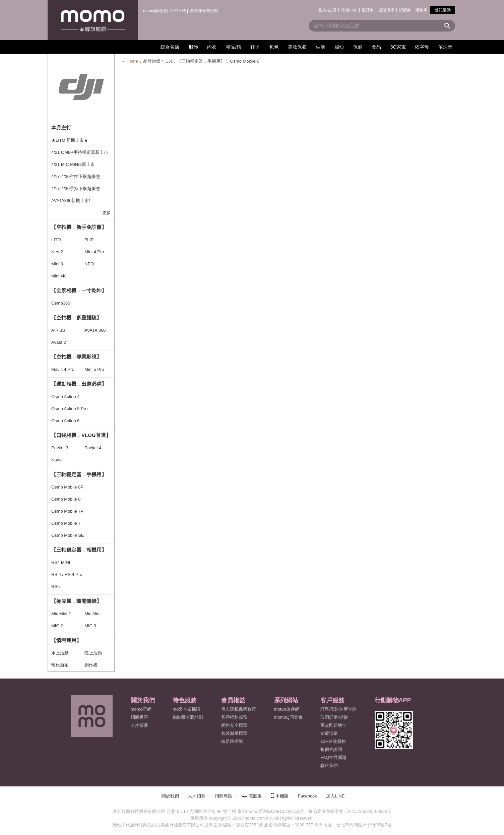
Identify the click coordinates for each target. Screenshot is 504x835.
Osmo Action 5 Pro (69, 409)
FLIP (89, 240)
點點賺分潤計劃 (204, 11)
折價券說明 (331, 749)
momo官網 (141, 709)
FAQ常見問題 (333, 757)
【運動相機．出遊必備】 (79, 384)
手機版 (282, 796)
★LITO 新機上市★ (70, 140)
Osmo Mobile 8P (67, 487)
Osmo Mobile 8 (66, 499)
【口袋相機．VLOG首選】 (81, 435)
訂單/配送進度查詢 (338, 709)
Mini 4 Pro (94, 252)
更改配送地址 (333, 725)
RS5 (55, 587)
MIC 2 (57, 626)
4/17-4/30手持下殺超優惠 (76, 188)
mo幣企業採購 (186, 709)
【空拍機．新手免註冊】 (79, 227)
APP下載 (178, 11)
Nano (56, 460)
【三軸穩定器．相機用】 (79, 550)
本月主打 (61, 127)
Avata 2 (59, 342)
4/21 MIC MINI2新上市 (73, 164)
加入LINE (335, 796)
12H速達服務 (333, 741)
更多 (107, 213)
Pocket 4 (93, 448)
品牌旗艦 (152, 61)
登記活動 (443, 10)
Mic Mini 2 (61, 614)
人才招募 (197, 796)
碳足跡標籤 (232, 741)
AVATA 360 (95, 330)
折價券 (405, 10)
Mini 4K (58, 276)
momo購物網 (155, 11)
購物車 (422, 10)
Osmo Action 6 (66, 421)
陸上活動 (93, 653)
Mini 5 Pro (94, 369)
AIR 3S (58, 330)
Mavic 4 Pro (63, 369)
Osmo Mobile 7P (67, 511)
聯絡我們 (329, 765)
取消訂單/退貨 (334, 717)
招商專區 (139, 717)
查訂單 (368, 10)
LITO (56, 240)
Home (132, 61)
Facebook (307, 796)
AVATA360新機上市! (71, 201)
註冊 (332, 10)
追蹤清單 (386, 10)
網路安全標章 (234, 725)
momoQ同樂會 (288, 717)
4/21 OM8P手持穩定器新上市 (80, 152)
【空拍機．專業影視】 (76, 357)
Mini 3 (57, 264)
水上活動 (60, 653)
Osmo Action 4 (66, 397)
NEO (89, 264)
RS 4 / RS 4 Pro (67, 574)
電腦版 (255, 796)
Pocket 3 (60, 448)
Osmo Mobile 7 (66, 523)
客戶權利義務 (234, 717)
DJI (169, 61)
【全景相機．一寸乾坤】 (79, 290)
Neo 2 (57, 252)
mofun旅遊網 (287, 709)
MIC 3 (90, 626)
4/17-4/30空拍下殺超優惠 (76, 176)
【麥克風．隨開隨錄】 (76, 601)
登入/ (323, 10)
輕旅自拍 (60, 665)
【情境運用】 (66, 640)
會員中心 (349, 10)
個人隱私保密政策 (239, 709)
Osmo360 (61, 303)
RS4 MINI (61, 562)
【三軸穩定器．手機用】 (201, 61)
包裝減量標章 (234, 733)
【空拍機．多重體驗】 (76, 317)
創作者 (91, 665)
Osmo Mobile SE (68, 535)
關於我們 (170, 796)
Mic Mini (92, 614)
